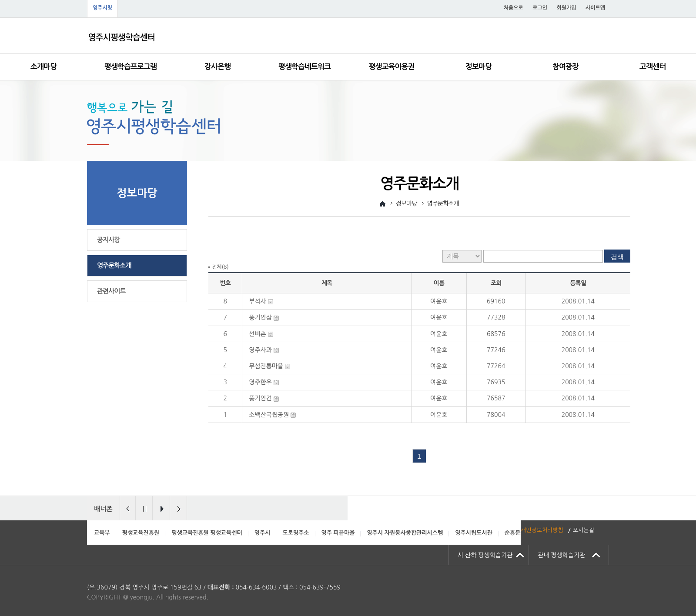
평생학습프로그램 (130, 67)
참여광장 (565, 67)
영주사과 (260, 350)
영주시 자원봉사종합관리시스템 (405, 533)
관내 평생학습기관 (561, 555)
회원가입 (566, 8)
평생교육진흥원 (141, 533)
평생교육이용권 (392, 67)
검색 (617, 257)
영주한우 (260, 382)
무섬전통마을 (266, 366)
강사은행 (217, 67)
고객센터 (652, 67)
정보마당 (478, 67)
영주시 (263, 533)
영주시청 (102, 8)
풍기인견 (260, 398)
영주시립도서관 (474, 533)
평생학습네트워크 (304, 67)
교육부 (102, 533)
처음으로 (514, 8)
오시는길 (584, 530)
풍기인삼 (260, 317)
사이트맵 (595, 8)
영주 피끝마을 (338, 533)
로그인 (540, 8)
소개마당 (43, 67)
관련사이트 (111, 291)
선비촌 (257, 334)
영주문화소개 (114, 265)
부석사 (257, 301)
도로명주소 (296, 533)
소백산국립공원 (269, 415)
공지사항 (108, 240)
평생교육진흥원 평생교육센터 (207, 533)
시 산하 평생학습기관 (485, 555)
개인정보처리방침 (542, 530)
